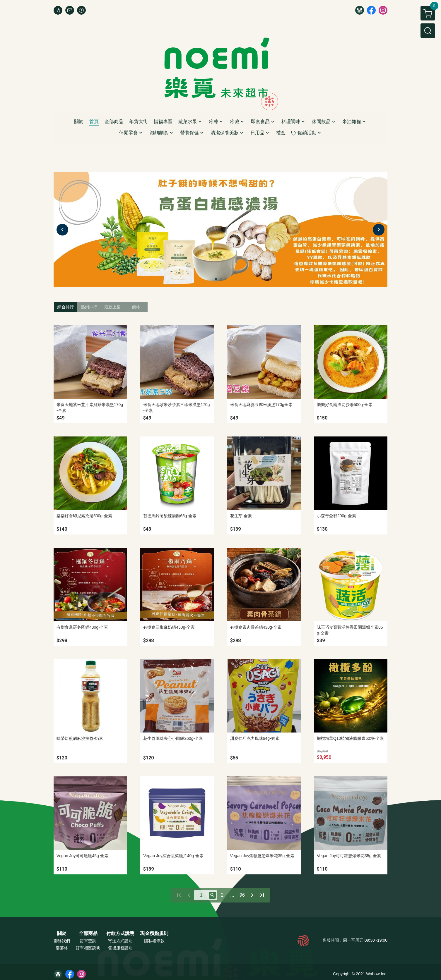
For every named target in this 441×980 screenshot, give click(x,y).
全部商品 (88, 933)
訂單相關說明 (88, 948)
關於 (62, 933)
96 (242, 895)
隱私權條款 (154, 941)
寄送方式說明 (120, 941)
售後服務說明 (120, 948)
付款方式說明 (120, 933)
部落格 (62, 948)
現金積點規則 (154, 933)
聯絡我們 (62, 941)
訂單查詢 (88, 941)
